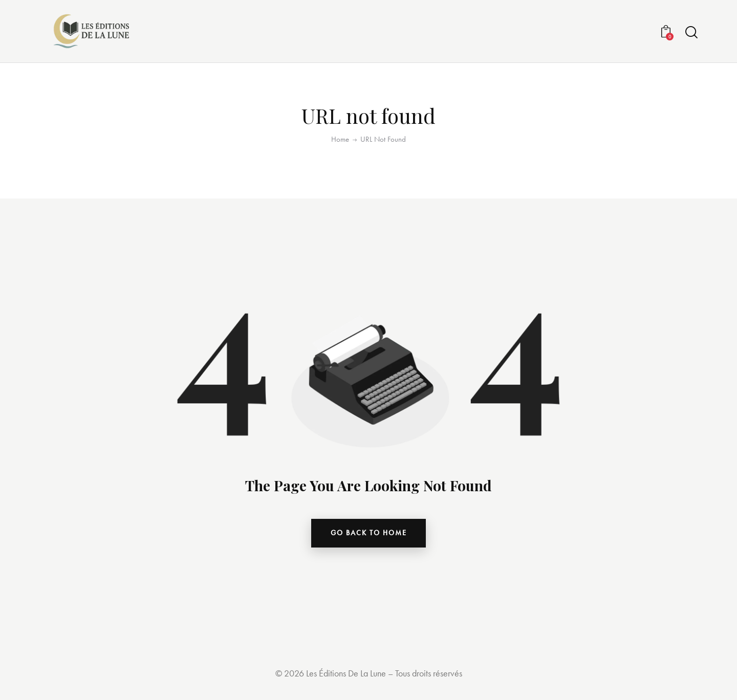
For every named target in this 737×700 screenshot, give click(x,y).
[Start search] (691, 34)
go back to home (369, 537)
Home (340, 142)
